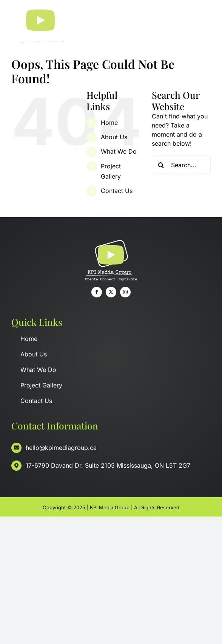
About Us (114, 137)
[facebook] (97, 292)
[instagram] (125, 292)
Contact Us (117, 191)
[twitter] (111, 292)
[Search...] (181, 165)
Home (109, 123)
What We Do (119, 151)
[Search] (161, 165)
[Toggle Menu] (205, 27)
